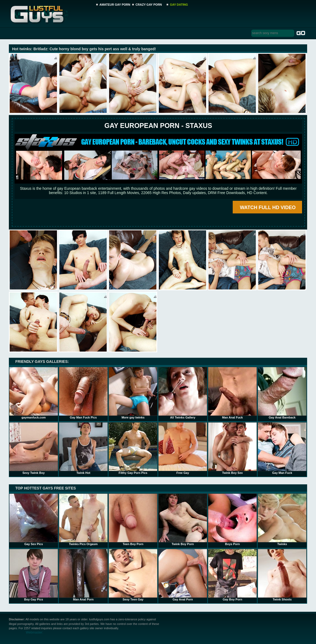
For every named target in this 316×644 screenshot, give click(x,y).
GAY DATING (179, 5)
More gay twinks (133, 393)
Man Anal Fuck (232, 393)
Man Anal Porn (83, 575)
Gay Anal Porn (183, 575)
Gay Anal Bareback (282, 393)
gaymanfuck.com (34, 393)
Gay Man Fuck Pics (83, 393)
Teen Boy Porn (133, 520)
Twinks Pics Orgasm (83, 520)
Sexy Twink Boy (34, 448)
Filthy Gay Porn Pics (133, 448)
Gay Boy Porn (232, 575)
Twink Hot (83, 448)
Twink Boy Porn (183, 520)
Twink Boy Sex (232, 448)
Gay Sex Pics (34, 520)
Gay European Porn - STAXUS (158, 126)
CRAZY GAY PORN (149, 5)
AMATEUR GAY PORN (115, 5)
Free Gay (183, 448)
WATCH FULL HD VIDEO (268, 207)
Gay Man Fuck (282, 448)
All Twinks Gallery (183, 393)
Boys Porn (232, 520)
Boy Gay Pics (34, 575)
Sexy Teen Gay (133, 575)
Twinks (282, 520)
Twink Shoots (282, 575)
